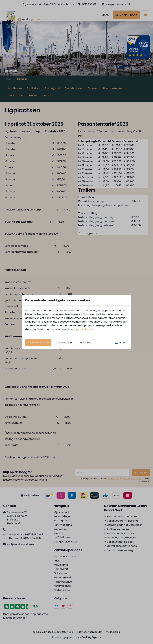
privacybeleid (84, 329)
